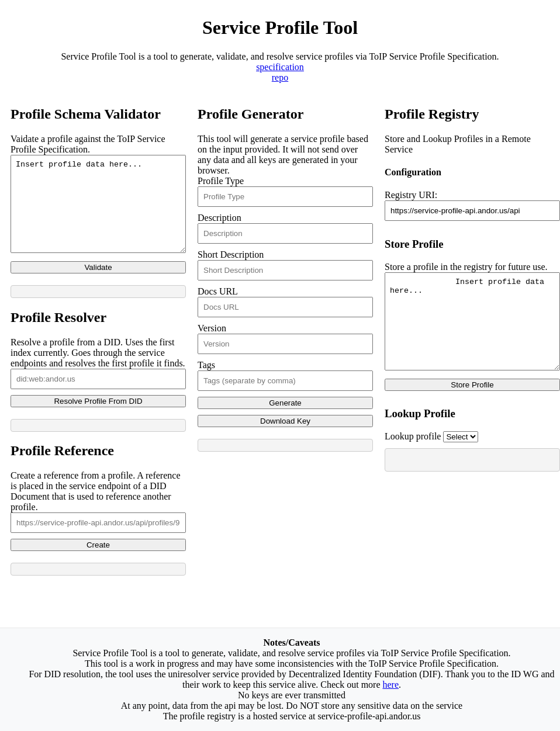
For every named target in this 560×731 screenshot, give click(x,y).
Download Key (285, 421)
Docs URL (217, 291)
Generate (285, 403)
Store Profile (472, 402)
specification (280, 67)
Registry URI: (411, 195)
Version (212, 328)
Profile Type (221, 181)
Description (219, 218)
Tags (206, 365)
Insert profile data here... (98, 213)
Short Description (231, 254)
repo (280, 77)
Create (98, 562)
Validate (98, 285)
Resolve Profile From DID (98, 419)
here (391, 685)
